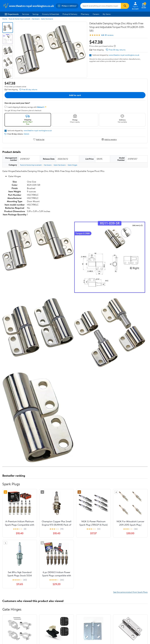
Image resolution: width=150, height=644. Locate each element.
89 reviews (109, 35)
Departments (12, 14)
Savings (36, 14)
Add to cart (75, 95)
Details (26, 134)
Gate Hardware (47, 19)
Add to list (39, 139)
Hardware (36, 19)
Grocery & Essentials (51, 14)
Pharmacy (85, 14)
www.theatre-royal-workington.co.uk (124, 55)
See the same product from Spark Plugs (130, 592)
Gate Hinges (72, 165)
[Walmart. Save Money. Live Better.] (28, 6)
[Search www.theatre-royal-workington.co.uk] (101, 6)
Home (5, 19)
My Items (107, 14)
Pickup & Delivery (70, 14)
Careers (96, 14)
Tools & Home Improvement (19, 19)
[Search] (125, 6)
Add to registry (109, 139)
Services (26, 14)
